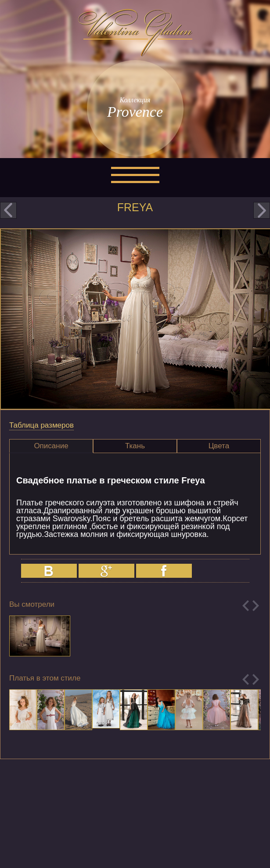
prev (8, 210)
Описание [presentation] (51, 446)
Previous (246, 606)
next (262, 210)
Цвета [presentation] (219, 446)
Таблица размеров (41, 425)
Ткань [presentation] (135, 446)
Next (256, 606)
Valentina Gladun (135, 32)
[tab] (51, 446)
